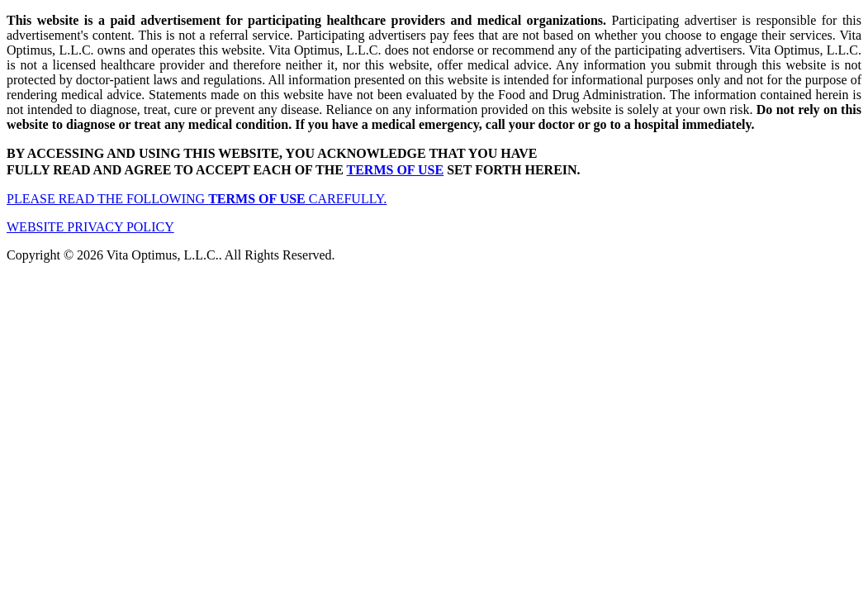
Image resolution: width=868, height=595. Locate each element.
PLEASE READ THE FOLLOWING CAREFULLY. (197, 199)
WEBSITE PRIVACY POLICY (90, 227)
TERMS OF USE (396, 170)
